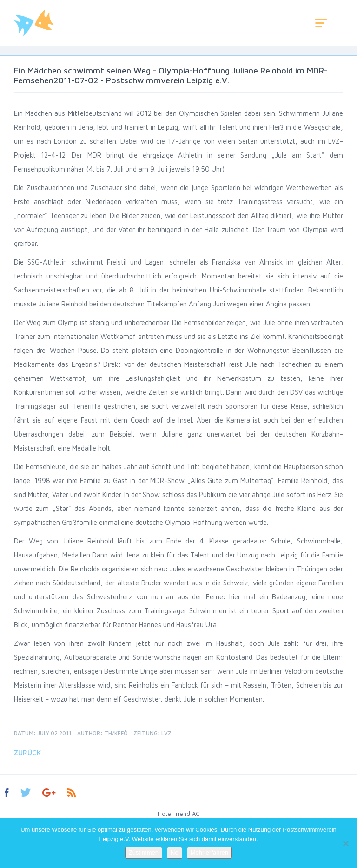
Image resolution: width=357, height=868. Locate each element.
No (175, 852)
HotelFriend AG (179, 814)
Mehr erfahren (210, 852)
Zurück (27, 752)
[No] (345, 843)
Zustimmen (144, 852)
